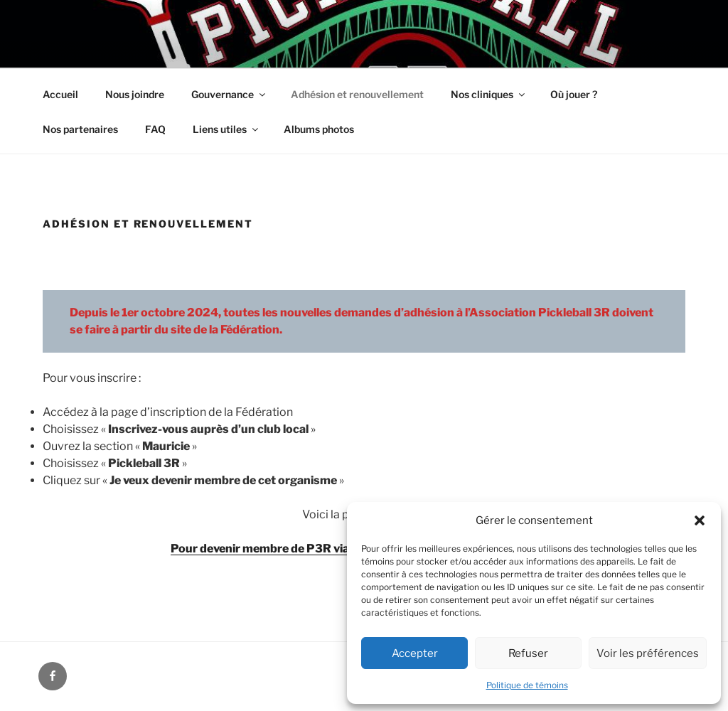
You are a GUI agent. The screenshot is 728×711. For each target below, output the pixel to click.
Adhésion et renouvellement (357, 94)
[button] (700, 520)
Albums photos (319, 129)
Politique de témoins (527, 685)
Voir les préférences (648, 653)
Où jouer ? (574, 94)
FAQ (155, 129)
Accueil (60, 94)
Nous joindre (135, 94)
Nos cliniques (489, 94)
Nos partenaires (80, 129)
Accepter (415, 653)
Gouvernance (229, 94)
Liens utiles (226, 129)
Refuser (528, 653)
